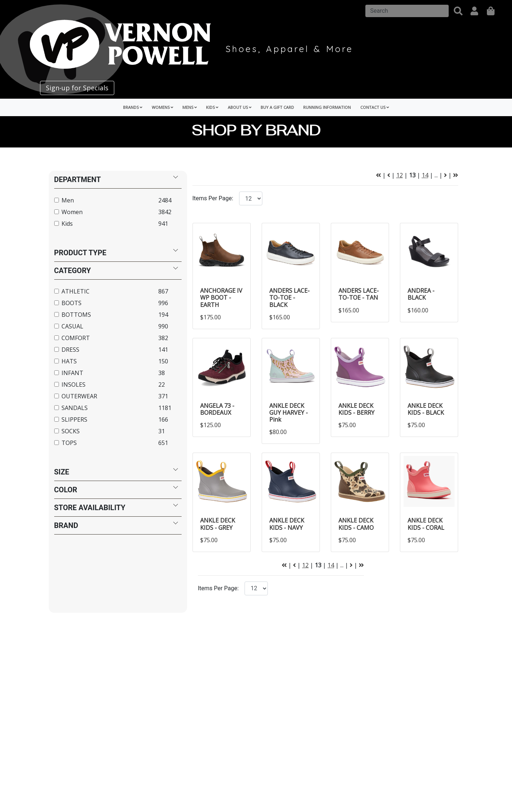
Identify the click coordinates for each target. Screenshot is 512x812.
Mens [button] (190, 107)
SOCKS (71, 431)
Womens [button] (162, 107)
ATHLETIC (76, 291)
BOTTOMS (76, 315)
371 (163, 396)
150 (163, 361)
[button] (458, 11)
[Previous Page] (389, 175)
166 (163, 419)
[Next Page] (445, 175)
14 (425, 175)
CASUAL (72, 326)
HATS (69, 361)
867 (163, 291)
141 (163, 350)
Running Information (327, 107)
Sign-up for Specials (77, 88)
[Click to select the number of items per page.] (256, 588)
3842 (165, 212)
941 (163, 224)
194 (163, 315)
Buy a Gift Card (277, 107)
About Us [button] (240, 107)
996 (163, 303)
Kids (67, 224)
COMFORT (76, 338)
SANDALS (75, 408)
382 (163, 338)
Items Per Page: (213, 198)
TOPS (69, 443)
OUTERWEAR (79, 396)
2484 (165, 200)
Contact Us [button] (375, 107)
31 (162, 431)
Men (68, 200)
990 (163, 326)
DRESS (70, 350)
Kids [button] (212, 107)
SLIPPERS (74, 419)
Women (72, 212)
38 (162, 373)
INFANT (72, 373)
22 (162, 385)
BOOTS (72, 303)
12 (400, 175)
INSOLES (74, 385)
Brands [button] (133, 107)
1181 (165, 408)
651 (163, 443)
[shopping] (491, 11)
